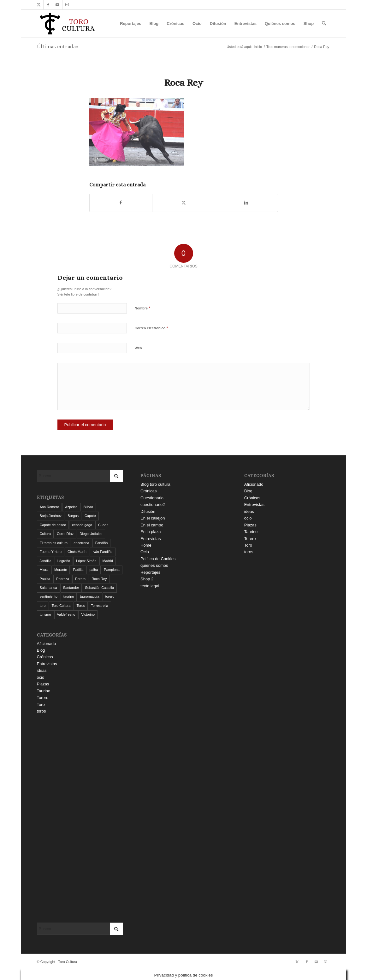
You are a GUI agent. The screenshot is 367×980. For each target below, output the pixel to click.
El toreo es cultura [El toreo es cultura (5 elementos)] (54, 543)
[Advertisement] (80, 819)
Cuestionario (152, 498)
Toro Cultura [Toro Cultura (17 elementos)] (61, 606)
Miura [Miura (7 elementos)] (44, 570)
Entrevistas (47, 664)
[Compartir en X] (184, 203)
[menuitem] (130, 24)
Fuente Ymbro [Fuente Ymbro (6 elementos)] (51, 552)
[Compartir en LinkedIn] (246, 203)
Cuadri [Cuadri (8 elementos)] (103, 525)
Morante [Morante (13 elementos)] (61, 570)
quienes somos (154, 565)
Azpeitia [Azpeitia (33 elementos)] (71, 507)
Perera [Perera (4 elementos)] (80, 579)
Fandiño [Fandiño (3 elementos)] (102, 543)
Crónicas (45, 657)
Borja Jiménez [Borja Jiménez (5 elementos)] (51, 516)
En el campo (152, 525)
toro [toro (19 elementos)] (43, 606)
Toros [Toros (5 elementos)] (81, 606)
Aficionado (47, 644)
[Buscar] (324, 24)
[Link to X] (39, 5)
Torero (43, 698)
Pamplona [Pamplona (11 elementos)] (112, 570)
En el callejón (153, 518)
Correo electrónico (151, 328)
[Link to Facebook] (48, 5)
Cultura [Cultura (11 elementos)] (45, 534)
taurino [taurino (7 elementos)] (69, 596)
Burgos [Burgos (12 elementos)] (73, 516)
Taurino (44, 691)
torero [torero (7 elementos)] (110, 596)
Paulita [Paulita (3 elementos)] (45, 579)
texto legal (150, 586)
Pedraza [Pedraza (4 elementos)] (63, 579)
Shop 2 (147, 579)
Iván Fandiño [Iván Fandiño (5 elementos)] (103, 552)
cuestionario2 (153, 505)
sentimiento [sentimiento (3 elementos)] (49, 596)
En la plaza (151, 532)
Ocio (145, 552)
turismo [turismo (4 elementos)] (45, 614)
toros (41, 711)
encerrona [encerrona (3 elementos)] (81, 543)
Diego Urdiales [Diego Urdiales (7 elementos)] (91, 534)
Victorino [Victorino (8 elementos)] (88, 614)
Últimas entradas (58, 47)
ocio (41, 677)
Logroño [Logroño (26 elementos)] (64, 561)
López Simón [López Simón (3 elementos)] (86, 561)
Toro (41, 704)
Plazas (43, 684)
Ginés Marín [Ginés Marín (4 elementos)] (77, 552)
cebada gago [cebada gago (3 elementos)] (82, 525)
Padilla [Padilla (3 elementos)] (78, 570)
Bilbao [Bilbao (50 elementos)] (88, 507)
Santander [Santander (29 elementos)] (71, 588)
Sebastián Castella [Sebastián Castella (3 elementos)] (99, 588)
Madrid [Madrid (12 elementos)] (108, 561)
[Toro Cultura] (67, 24)
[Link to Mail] (58, 5)
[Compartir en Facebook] (121, 203)
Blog (41, 650)
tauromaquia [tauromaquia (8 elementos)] (89, 596)
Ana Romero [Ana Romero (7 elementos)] (50, 507)
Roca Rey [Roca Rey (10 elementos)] (99, 579)
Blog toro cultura (155, 484)
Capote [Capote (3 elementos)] (90, 516)
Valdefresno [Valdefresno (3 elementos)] (66, 614)
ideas (42, 670)
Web (138, 348)
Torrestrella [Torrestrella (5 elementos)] (99, 606)
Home (146, 545)
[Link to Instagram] (67, 5)
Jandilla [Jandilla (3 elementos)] (46, 561)
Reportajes (150, 572)
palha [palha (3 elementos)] (94, 570)
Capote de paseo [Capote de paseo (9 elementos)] (53, 525)
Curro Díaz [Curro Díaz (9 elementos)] (65, 534)
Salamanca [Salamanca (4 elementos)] (48, 588)
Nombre (143, 308)
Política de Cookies (158, 559)
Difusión (148, 511)
